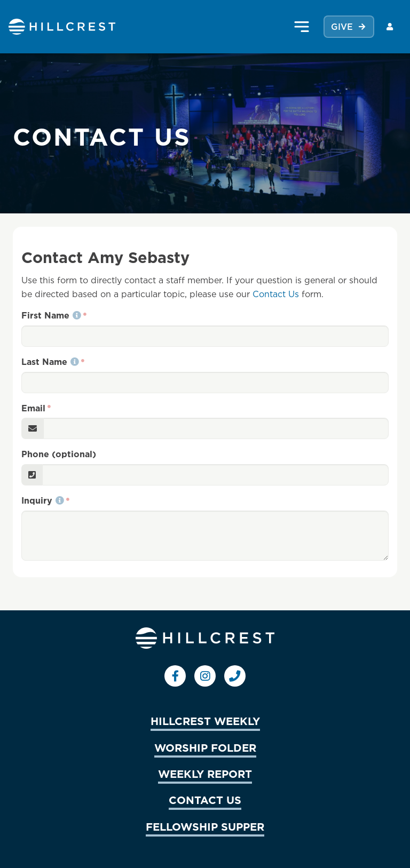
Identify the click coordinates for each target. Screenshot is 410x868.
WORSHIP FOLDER (205, 747)
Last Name (50, 362)
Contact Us (276, 294)
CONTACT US (205, 800)
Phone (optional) (59, 454)
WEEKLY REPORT (205, 774)
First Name (51, 315)
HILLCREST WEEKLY (205, 721)
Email (33, 408)
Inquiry (43, 500)
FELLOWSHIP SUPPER (205, 826)
